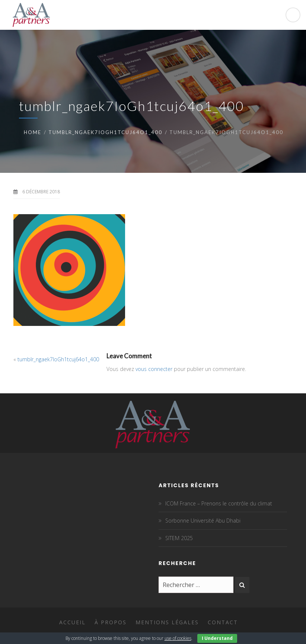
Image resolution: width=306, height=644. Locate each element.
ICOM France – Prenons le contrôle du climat (219, 503)
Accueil (72, 622)
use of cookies (178, 638)
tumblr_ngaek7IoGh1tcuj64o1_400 (105, 132)
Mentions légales (167, 622)
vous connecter (154, 369)
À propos (111, 622)
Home (33, 132)
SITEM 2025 (179, 538)
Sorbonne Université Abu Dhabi (203, 521)
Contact (223, 622)
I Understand (217, 638)
